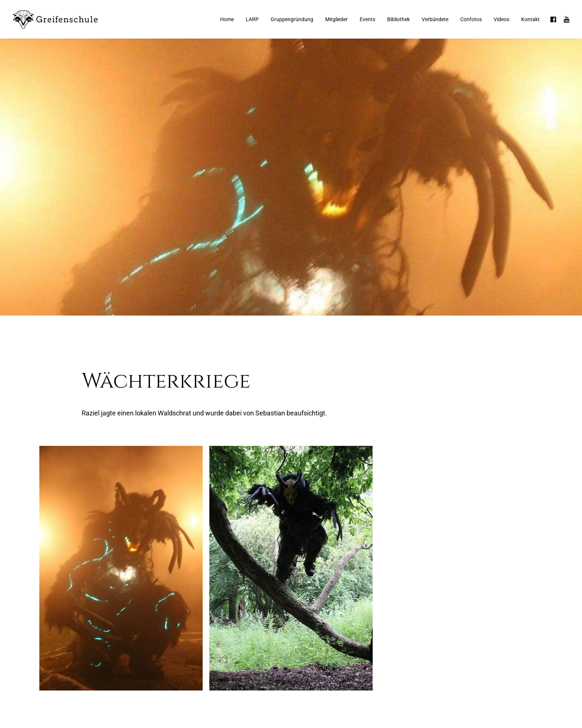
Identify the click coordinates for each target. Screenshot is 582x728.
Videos (501, 19)
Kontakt (530, 19)
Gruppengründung (292, 19)
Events (367, 19)
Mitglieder (336, 19)
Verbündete (435, 19)
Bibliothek (398, 19)
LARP (252, 19)
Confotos (471, 19)
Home (227, 19)
